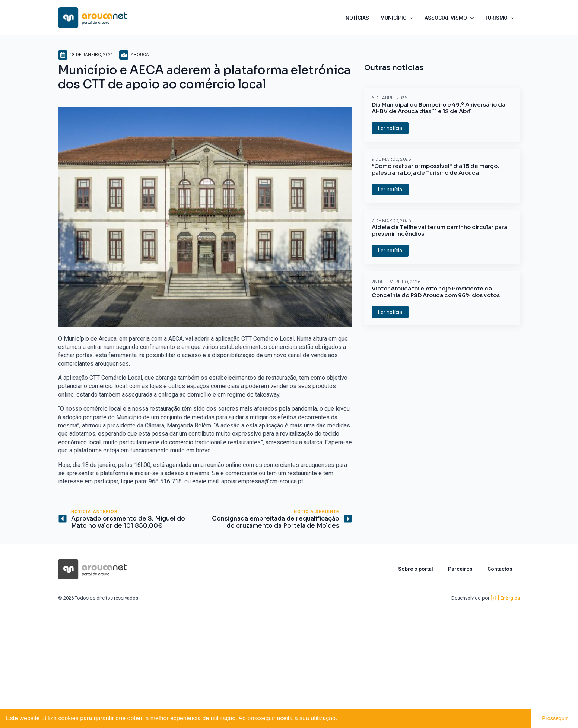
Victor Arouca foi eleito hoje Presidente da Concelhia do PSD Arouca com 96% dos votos (436, 292)
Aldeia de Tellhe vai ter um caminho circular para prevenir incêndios (439, 231)
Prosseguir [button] (555, 718)
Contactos (500, 569)
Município (393, 18)
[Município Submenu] (413, 18)
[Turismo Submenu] (514, 18)
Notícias (357, 18)
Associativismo (446, 18)
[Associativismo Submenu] (473, 18)
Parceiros (460, 569)
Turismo (496, 18)
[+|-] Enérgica (505, 598)
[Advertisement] (289, 657)
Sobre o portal (416, 569)
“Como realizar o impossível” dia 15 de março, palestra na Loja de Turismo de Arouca (435, 169)
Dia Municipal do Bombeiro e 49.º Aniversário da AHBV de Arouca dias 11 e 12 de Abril (439, 108)
